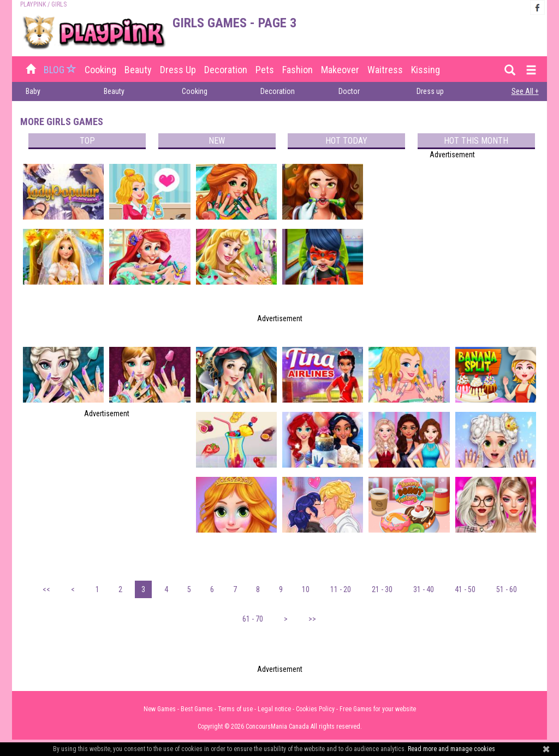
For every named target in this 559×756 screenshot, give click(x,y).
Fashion (298, 70)
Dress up (178, 70)
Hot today (346, 141)
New (217, 141)
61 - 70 (253, 619)
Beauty (138, 70)
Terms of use (235, 709)
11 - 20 (341, 589)
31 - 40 (424, 589)
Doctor (349, 91)
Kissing (426, 70)
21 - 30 (382, 589)
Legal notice (274, 709)
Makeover (340, 70)
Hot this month (476, 141)
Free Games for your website (378, 709)
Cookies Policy (315, 709)
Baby (33, 91)
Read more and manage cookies (451, 749)
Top (87, 141)
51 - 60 (507, 589)
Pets (265, 70)
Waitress (385, 70)
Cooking (100, 70)
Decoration (226, 70)
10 (306, 589)
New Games (160, 709)
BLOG (61, 70)
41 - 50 (465, 589)
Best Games (197, 709)
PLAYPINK (33, 4)
